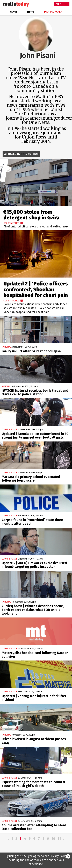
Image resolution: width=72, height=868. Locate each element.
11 (59, 839)
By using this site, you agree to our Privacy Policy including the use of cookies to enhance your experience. (36, 860)
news (31, 12)
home (14, 12)
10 (53, 839)
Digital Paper (53, 12)
